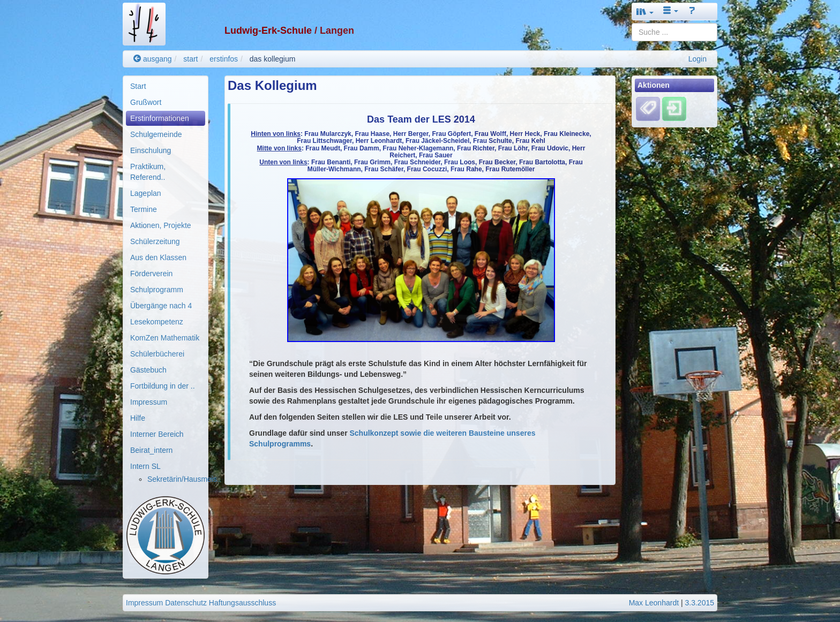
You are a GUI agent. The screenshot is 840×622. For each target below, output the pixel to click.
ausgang (153, 59)
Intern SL (145, 466)
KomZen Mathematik (165, 338)
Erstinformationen (160, 118)
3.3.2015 (700, 603)
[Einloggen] (674, 109)
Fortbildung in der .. (163, 386)
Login (697, 59)
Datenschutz (186, 603)
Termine (144, 209)
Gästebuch (148, 370)
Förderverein (151, 274)
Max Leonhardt (654, 603)
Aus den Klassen (158, 257)
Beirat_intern (151, 450)
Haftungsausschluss (242, 603)
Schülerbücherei (157, 354)
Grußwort (146, 102)
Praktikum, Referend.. (148, 172)
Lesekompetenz (157, 322)
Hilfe (138, 418)
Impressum (149, 402)
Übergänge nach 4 (161, 306)
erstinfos (224, 59)
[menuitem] (166, 86)
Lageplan (146, 193)
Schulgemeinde (156, 134)
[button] (645, 12)
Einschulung (151, 150)
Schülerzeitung (155, 241)
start (190, 59)
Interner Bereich (157, 434)
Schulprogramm (157, 290)
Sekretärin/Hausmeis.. (184, 479)
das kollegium (273, 59)
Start (138, 86)
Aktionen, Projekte (161, 225)
